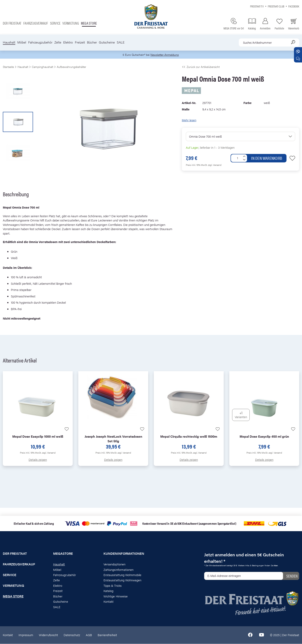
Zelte (58, 42)
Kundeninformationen (124, 554)
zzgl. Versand (215, 165)
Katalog (108, 591)
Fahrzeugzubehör (40, 42)
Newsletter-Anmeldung (165, 55)
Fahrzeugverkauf (36, 23)
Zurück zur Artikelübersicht (201, 67)
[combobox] (269, 43)
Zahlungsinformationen (118, 570)
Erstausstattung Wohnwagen (123, 580)
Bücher (92, 42)
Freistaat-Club (276, 6)
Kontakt (109, 602)
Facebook (294, 6)
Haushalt (9, 42)
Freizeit (80, 42)
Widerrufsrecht (48, 635)
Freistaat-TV (257, 6)
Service (55, 23)
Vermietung (71, 23)
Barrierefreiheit (107, 635)
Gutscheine (107, 42)
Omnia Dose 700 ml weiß (205, 136)
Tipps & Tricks (113, 586)
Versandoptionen (114, 564)
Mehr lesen (189, 120)
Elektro (68, 42)
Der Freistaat (12, 23)
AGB (89, 635)
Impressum (26, 635)
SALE (121, 42)
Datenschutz (72, 635)
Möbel (22, 42)
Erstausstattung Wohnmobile (123, 575)
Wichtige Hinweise (116, 596)
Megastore (63, 554)
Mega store (89, 23)
